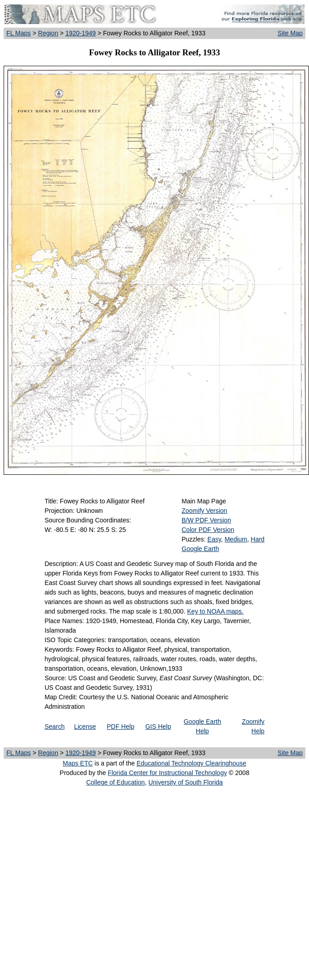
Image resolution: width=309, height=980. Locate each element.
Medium (236, 539)
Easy (214, 539)
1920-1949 (81, 33)
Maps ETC (78, 763)
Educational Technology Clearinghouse (191, 763)
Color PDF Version (208, 530)
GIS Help (158, 726)
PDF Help (120, 726)
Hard (258, 539)
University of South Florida (186, 782)
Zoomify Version (204, 511)
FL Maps (19, 33)
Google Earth (200, 549)
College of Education (115, 782)
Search (54, 726)
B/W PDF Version (206, 520)
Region (48, 33)
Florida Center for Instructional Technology (167, 773)
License (85, 726)
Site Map (290, 33)
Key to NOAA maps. (215, 611)
